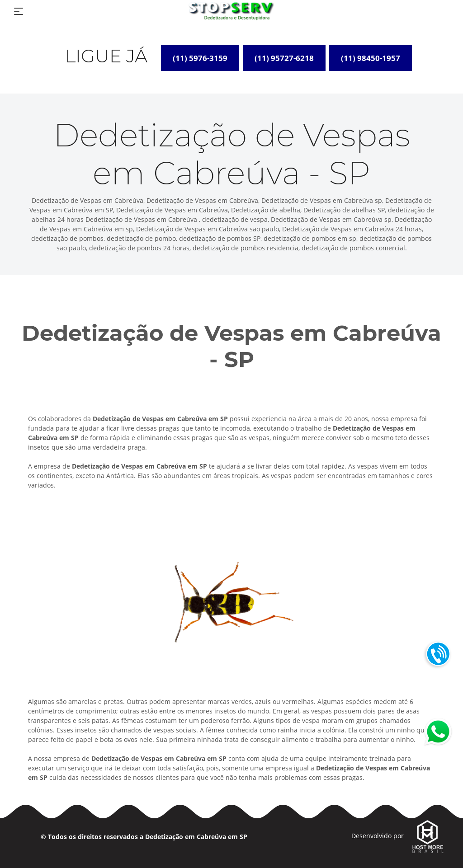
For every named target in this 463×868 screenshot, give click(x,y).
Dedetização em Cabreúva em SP (196, 837)
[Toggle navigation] (19, 11)
